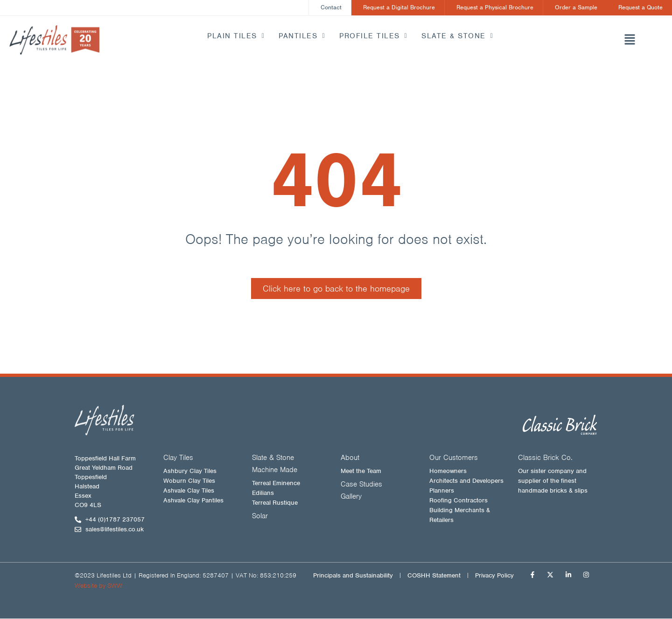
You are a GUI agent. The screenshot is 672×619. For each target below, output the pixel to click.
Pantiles (302, 36)
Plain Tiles (236, 36)
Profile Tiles (373, 36)
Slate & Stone (457, 36)
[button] (630, 41)
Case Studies (361, 485)
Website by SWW (98, 586)
